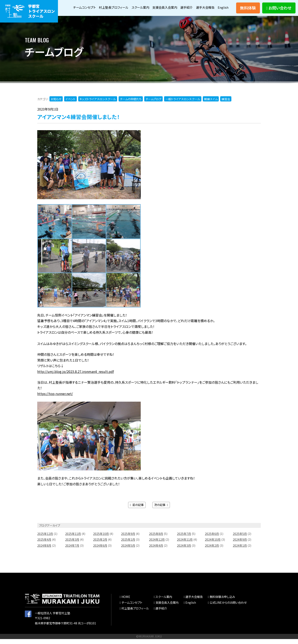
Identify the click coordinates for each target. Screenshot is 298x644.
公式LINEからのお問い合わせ (228, 608)
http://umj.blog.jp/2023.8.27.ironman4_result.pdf (76, 377)
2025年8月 (156, 539)
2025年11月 (73, 539)
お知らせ (56, 104)
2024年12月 (157, 545)
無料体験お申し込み (222, 602)
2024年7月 (72, 550)
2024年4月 (156, 550)
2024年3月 (184, 550)
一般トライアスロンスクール (183, 104)
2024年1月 (240, 550)
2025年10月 (101, 539)
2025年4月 (44, 545)
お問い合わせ (279, 10)
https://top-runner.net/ (55, 399)
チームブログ (154, 104)
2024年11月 (185, 545)
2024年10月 (213, 545)
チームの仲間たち (131, 104)
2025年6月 (212, 539)
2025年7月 (184, 539)
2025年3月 (72, 545)
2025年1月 (128, 545)
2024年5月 (128, 550)
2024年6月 (100, 550)
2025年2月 (100, 545)
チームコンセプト (91, 5)
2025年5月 (240, 539)
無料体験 (248, 10)
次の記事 (161, 510)
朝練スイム (211, 104)
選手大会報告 (219, 5)
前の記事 (137, 510)
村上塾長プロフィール (122, 5)
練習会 (226, 104)
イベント (70, 104)
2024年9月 (240, 545)
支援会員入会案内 (176, 5)
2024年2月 (212, 550)
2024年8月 (44, 550)
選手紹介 (199, 5)
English (223, 14)
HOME (126, 602)
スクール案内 (150, 5)
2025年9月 (128, 539)
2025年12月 (45, 539)
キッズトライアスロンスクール (98, 104)
